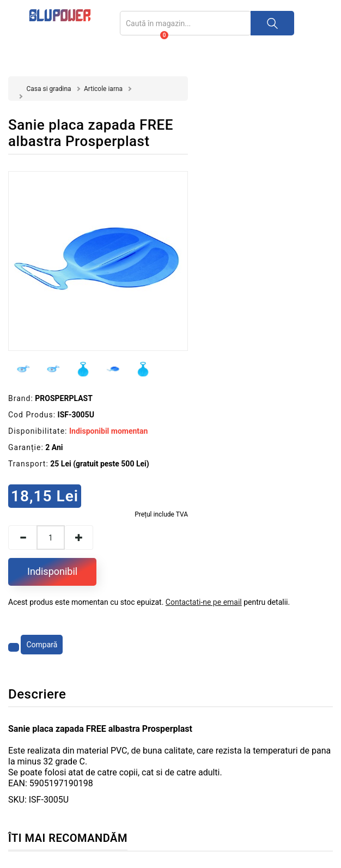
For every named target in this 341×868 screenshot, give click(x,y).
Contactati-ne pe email (204, 602)
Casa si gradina (48, 89)
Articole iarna (103, 89)
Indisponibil (52, 571)
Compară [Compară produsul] (42, 645)
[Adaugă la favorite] (14, 647)
